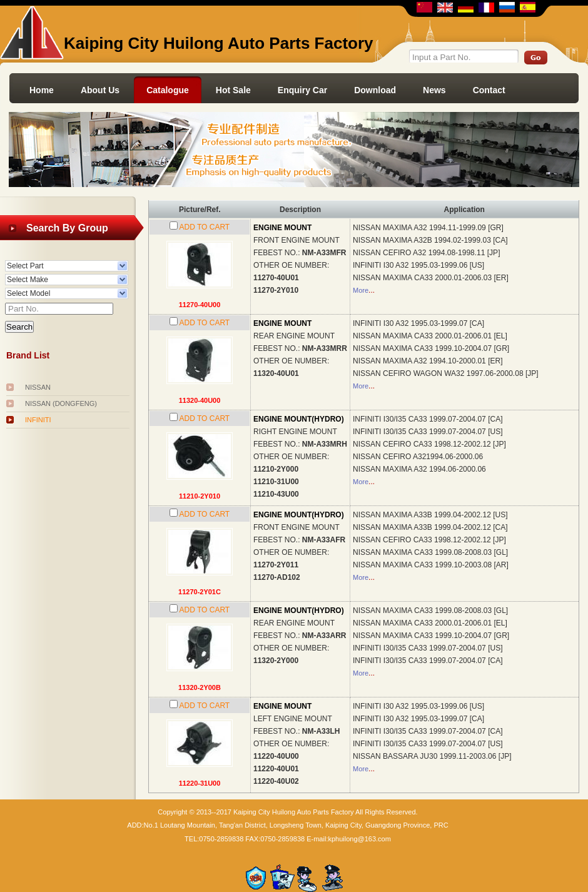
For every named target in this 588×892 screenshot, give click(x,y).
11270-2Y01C (200, 592)
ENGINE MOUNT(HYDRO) (299, 419)
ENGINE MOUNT (282, 228)
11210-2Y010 (200, 496)
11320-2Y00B (200, 687)
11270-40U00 (200, 305)
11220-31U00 (200, 783)
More (361, 290)
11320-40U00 (200, 400)
